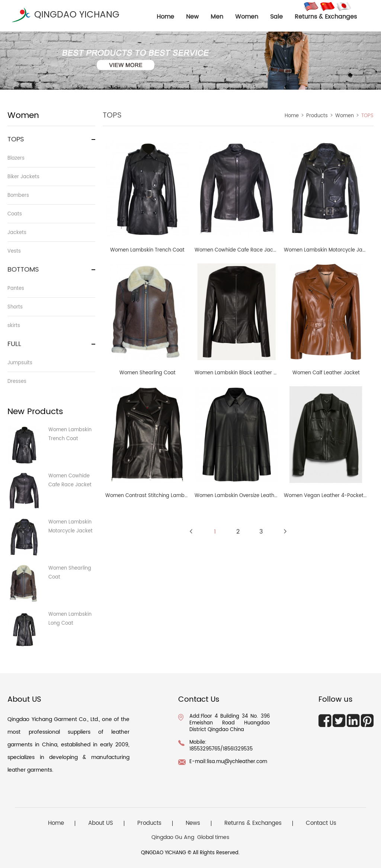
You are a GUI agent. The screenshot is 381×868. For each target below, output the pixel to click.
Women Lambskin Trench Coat (70, 434)
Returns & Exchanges (326, 17)
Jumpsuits (20, 363)
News (193, 823)
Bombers (18, 196)
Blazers (16, 158)
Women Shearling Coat (70, 573)
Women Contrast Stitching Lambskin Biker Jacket (165, 496)
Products (317, 116)
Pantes (16, 289)
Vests (14, 251)
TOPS (16, 139)
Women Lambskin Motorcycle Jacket (71, 527)
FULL (14, 344)
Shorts (15, 307)
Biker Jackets (23, 177)
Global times (213, 837)
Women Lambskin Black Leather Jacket (242, 373)
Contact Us (321, 823)
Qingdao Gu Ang (173, 837)
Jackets (17, 233)
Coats (15, 214)
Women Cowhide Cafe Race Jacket (70, 481)
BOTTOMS (23, 270)
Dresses (17, 382)
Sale (276, 17)
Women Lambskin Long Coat (70, 619)
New (192, 17)
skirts (14, 326)
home (165, 17)
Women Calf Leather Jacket (326, 373)
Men (217, 17)
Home (292, 116)
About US (101, 823)
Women (247, 17)
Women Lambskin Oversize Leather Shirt (243, 496)
